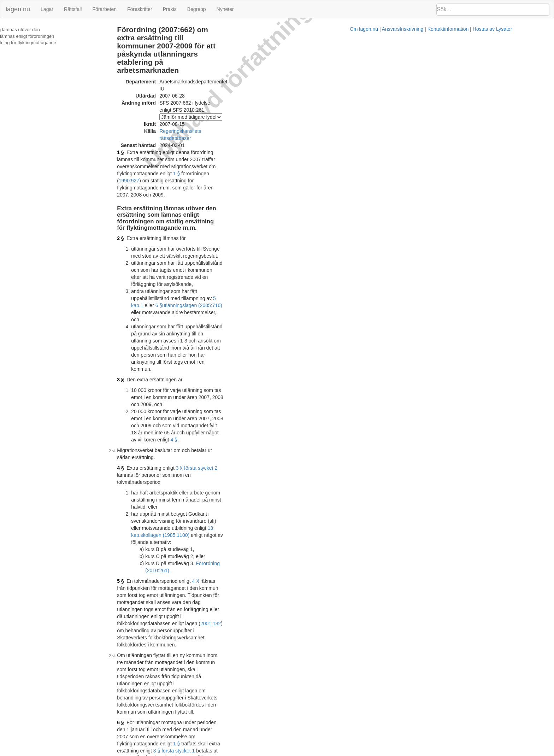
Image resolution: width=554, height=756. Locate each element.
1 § (155, 106)
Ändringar (14, 50)
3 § (155, 222)
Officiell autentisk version (191, 732)
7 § (155, 434)
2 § (155, 151)
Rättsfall (73, 9)
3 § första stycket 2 (231, 275)
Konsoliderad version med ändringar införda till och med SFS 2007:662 (241, 590)
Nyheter (225, 9)
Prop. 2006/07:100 (255, 601)
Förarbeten (104, 9)
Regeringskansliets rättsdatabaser (231, 92)
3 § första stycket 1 (273, 416)
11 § (156, 540)
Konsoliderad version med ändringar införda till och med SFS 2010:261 (241, 687)
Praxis (170, 9)
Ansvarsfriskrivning (318, 752)
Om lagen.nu (279, 752)
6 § (155, 395)
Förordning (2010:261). (256, 321)
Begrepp (197, 9)
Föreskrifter (140, 9)
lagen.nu (18, 9)
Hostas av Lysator (408, 752)
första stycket (179, 466)
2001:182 (354, 346)
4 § (353, 254)
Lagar (47, 9)
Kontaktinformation (363, 752)
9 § (155, 512)
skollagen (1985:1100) (242, 300)
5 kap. (322, 183)
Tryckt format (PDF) (185, 583)
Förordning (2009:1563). (297, 501)
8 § (155, 494)
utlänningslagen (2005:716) (199, 190)
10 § (156, 529)
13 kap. (210, 300)
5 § (155, 332)
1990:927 (357, 113)
